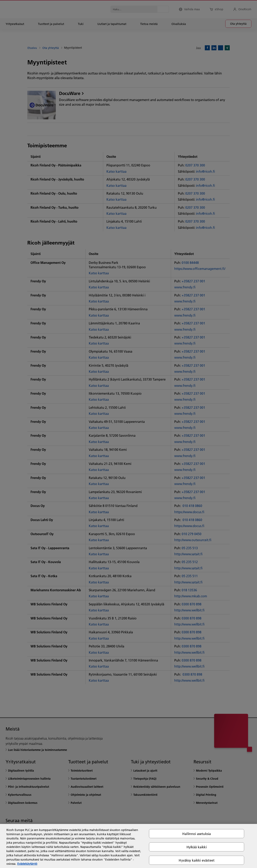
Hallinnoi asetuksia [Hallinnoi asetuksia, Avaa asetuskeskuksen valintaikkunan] (197, 833)
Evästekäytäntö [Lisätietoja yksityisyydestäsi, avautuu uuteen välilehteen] (27, 864)
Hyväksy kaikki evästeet (197, 860)
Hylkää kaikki (197, 847)
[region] (128, 846)
